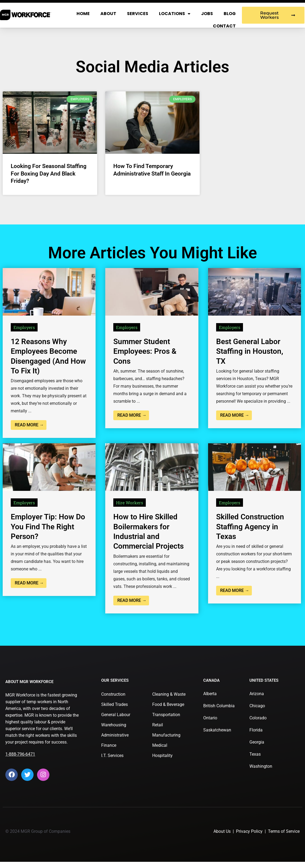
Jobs (207, 14)
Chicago (257, 706)
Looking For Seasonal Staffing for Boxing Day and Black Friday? (49, 174)
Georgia (257, 742)
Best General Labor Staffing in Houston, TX (250, 351)
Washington (261, 766)
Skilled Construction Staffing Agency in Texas (250, 527)
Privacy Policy (249, 831)
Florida (256, 730)
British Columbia (219, 706)
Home (83, 14)
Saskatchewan (217, 730)
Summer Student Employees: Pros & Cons (145, 351)
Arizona (257, 694)
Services (138, 14)
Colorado (258, 718)
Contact (224, 26)
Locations (175, 14)
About (108, 14)
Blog (230, 14)
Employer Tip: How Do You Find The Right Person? (48, 527)
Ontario (210, 718)
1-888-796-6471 (20, 754)
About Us (222, 831)
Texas (255, 754)
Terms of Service (284, 831)
